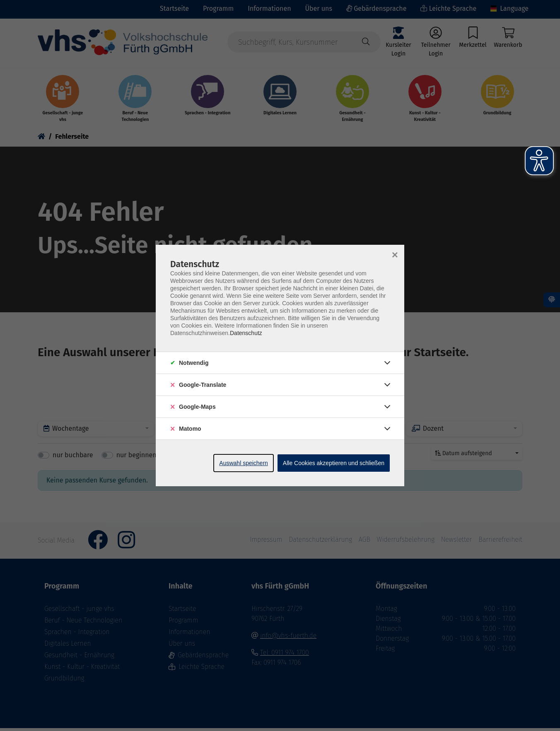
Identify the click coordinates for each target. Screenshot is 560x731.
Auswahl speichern (244, 463)
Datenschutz (246, 333)
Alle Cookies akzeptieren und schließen (334, 463)
